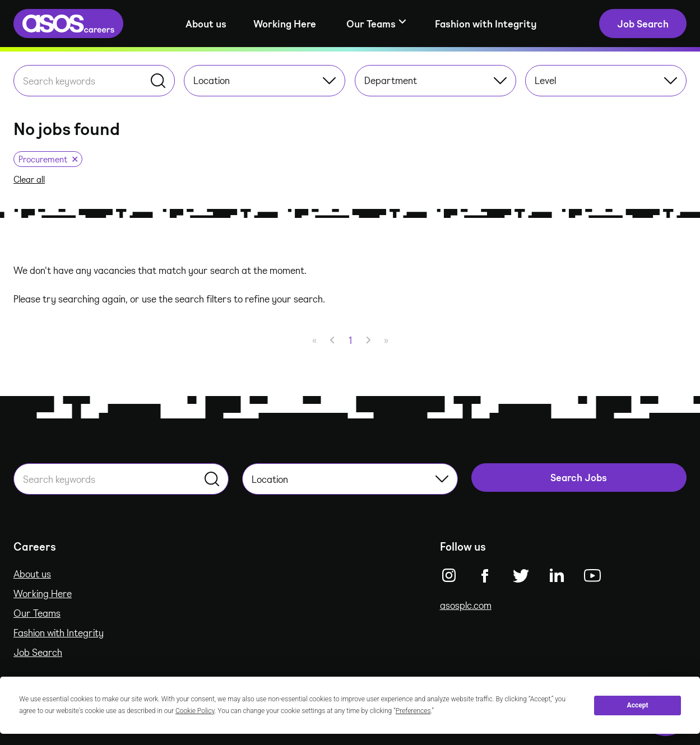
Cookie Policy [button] (195, 711)
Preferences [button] (413, 711)
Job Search (38, 652)
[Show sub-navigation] (376, 24)
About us (206, 24)
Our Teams (37, 613)
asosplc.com (466, 605)
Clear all (29, 179)
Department (435, 80)
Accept (638, 705)
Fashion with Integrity (486, 24)
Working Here (285, 24)
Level (606, 80)
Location (265, 80)
